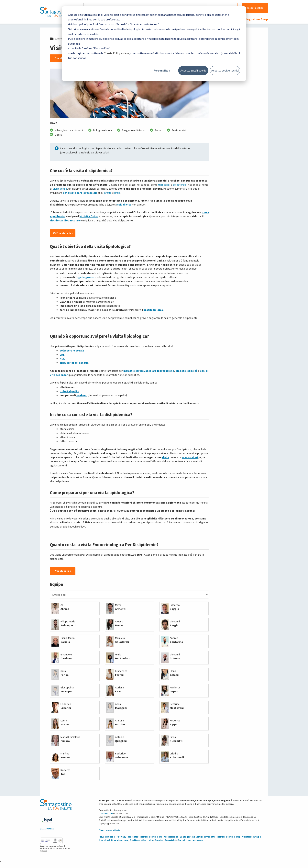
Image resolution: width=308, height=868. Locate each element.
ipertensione (165, 371)
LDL (62, 355)
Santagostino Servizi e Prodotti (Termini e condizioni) (210, 837)
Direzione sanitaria (110, 830)
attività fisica (89, 216)
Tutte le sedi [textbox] (59, 595)
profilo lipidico (153, 310)
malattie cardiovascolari (140, 371)
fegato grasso (85, 277)
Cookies (159, 840)
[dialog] (154, 44)
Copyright (170, 840)
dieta (166, 457)
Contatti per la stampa (190, 840)
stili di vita (124, 205)
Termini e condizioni (151, 837)
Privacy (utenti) (108, 837)
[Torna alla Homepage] (55, 12)
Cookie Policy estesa (116, 53)
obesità (192, 371)
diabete (180, 371)
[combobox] (129, 595)
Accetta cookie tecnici (225, 70)
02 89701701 (107, 813)
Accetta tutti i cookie (193, 70)
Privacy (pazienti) (128, 837)
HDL (62, 359)
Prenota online (255, 8)
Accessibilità (171, 837)
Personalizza (162, 70)
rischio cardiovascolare (65, 220)
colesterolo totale (72, 351)
